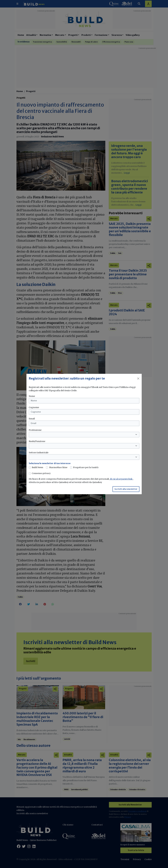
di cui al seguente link (121, 479)
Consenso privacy (41, 473)
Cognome (34, 407)
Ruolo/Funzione (37, 441)
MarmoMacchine (58, 467)
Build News (37, 467)
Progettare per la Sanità (86, 467)
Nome (32, 396)
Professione (35, 430)
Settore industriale (39, 453)
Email (32, 419)
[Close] (138, 379)
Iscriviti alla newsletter (126, 489)
